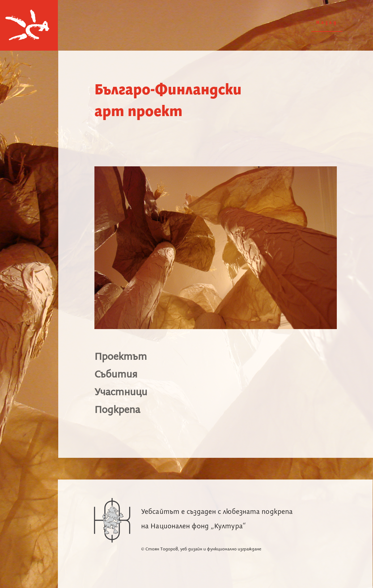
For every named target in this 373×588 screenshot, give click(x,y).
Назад (327, 23)
